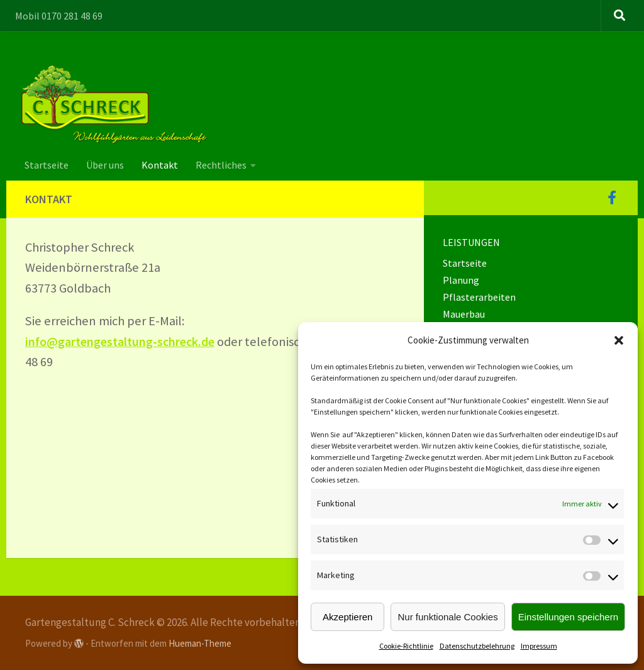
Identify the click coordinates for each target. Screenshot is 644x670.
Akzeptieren (347, 617)
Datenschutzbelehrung (477, 646)
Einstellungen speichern (568, 617)
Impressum (539, 646)
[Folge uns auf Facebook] (612, 198)
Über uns (105, 165)
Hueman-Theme (200, 643)
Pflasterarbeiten (479, 297)
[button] (619, 340)
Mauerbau (464, 314)
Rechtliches (221, 165)
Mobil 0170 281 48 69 (59, 16)
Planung (461, 280)
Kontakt (160, 165)
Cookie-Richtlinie (406, 646)
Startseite (47, 165)
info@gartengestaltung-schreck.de (121, 342)
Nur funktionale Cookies (447, 617)
